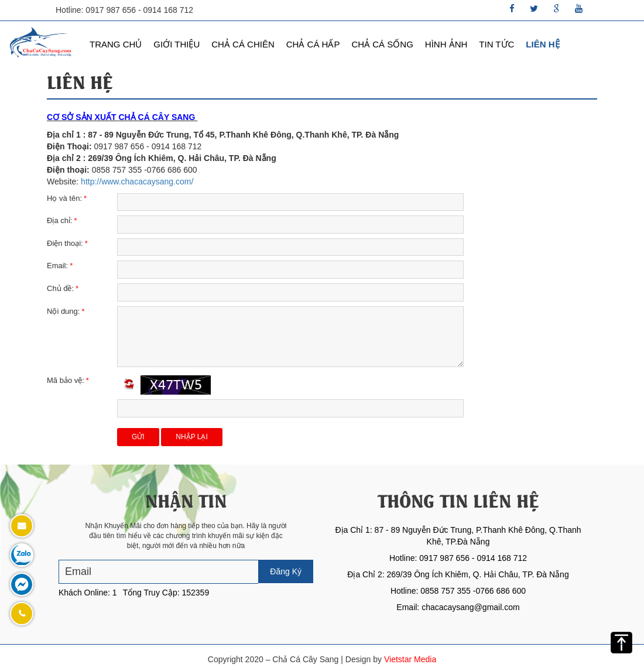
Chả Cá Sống (382, 44)
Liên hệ (542, 44)
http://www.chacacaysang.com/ (137, 182)
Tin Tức (496, 44)
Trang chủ (116, 44)
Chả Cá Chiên (243, 44)
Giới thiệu (177, 44)
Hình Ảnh (446, 44)
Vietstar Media (410, 659)
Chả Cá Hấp (313, 44)
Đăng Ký (286, 571)
